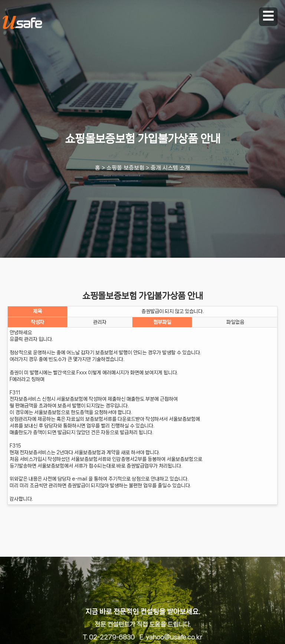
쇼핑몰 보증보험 (125, 168)
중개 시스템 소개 (170, 168)
